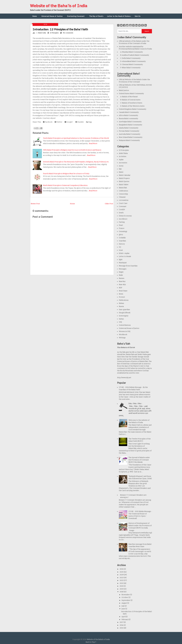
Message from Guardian (128, 266)
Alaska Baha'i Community (129, 128)
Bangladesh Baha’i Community (130, 125)
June (123, 609)
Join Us (137, 16)
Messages (123, 269)
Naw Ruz (122, 281)
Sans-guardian (124, 310)
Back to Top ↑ (91, 642)
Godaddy (122, 238)
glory (121, 235)
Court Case (123, 203)
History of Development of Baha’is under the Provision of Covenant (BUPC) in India (140, 526)
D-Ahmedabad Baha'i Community (132, 61)
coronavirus (124, 200)
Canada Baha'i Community (129, 112)
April (124, 617)
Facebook (48, 122)
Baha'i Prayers (124, 178)
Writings (122, 338)
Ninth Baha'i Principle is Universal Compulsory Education (65, 185)
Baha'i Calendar (125, 175)
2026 (122, 569)
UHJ (120, 322)
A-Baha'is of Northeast (128, 97)
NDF (121, 288)
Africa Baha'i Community (128, 115)
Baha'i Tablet (124, 185)
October (125, 597)
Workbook (123, 335)
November (126, 595)
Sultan (121, 319)
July (123, 606)
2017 (122, 622)
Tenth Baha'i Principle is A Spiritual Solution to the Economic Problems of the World (76, 138)
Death (121, 213)
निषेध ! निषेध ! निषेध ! (135, 404)
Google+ (69, 122)
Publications (124, 300)
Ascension (123, 163)
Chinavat (122, 197)
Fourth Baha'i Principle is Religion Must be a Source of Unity (66, 174)
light (121, 260)
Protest (122, 297)
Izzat (121, 250)
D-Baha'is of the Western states (132, 106)
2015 (122, 628)
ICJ (120, 247)
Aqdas (121, 160)
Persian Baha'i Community (129, 131)
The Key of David (97, 16)
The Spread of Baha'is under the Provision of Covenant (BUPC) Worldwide (139, 460)
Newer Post (35, 204)
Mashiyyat (123, 263)
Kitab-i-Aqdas (124, 253)
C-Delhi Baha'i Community (130, 58)
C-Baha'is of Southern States (131, 103)
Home (35, 16)
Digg (89, 122)
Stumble (80, 122)
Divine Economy (125, 216)
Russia (121, 306)
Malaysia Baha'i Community (129, 140)
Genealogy (123, 231)
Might (121, 272)
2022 (122, 580)
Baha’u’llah (123, 188)
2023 (122, 578)
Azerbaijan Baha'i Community (130, 122)
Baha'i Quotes (124, 181)
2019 (122, 589)
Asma (121, 166)
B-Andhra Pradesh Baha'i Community (134, 55)
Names (122, 278)
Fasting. (122, 222)
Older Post (109, 204)
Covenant (123, 206)
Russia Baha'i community (128, 119)
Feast (121, 225)
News (121, 294)
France (122, 228)
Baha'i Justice (124, 90)
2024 (122, 575)
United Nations (125, 325)
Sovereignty (124, 316)
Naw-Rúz (122, 285)
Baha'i (121, 172)
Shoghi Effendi (125, 313)
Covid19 (122, 210)
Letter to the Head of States (119, 16)
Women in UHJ (125, 331)
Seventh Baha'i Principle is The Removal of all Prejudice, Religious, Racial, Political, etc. (76, 162)
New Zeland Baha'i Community (131, 137)
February (125, 620)
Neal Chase (123, 291)
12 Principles (54, 33)
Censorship (123, 194)
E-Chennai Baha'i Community (131, 65)
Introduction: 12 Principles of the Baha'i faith (60, 29)
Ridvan (121, 303)
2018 (122, 592)
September (126, 600)
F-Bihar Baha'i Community (130, 68)
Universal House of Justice (52, 16)
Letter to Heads (125, 256)
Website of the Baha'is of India (59, 6)
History (122, 244)
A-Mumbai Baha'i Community (131, 52)
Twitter (58, 122)
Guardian (122, 241)
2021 (122, 583)
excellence (123, 219)
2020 (122, 586)
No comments (68, 33)
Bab (120, 169)
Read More (93, 144)
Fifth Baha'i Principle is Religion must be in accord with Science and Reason (72, 150)
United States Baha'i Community (131, 94)
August (124, 603)
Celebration (123, 191)
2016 (122, 625)
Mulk (121, 275)
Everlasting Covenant (76, 16)
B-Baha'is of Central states (130, 100)
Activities (123, 156)
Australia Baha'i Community (130, 134)
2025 (122, 572)
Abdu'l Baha (123, 153)
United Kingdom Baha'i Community (132, 109)
